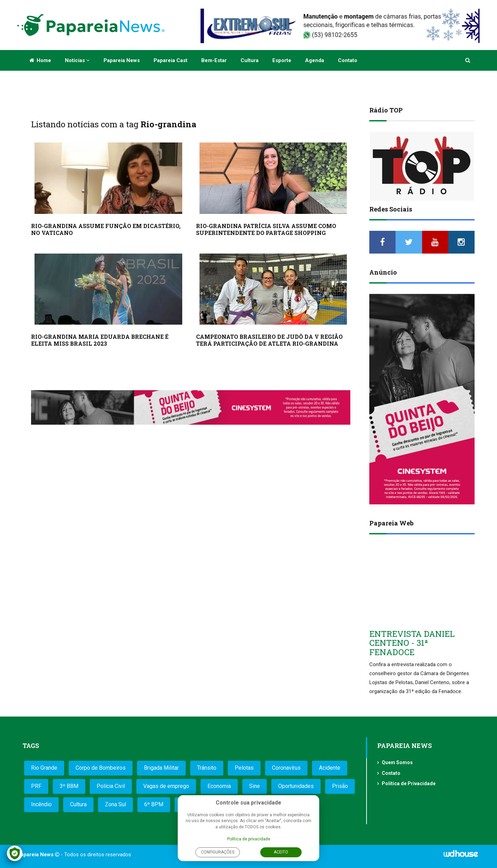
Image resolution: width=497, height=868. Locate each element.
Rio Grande (44, 768)
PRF (36, 786)
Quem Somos (397, 762)
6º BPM (154, 804)
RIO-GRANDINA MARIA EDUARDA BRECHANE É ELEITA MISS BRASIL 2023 (100, 340)
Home (40, 60)
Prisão (340, 786)
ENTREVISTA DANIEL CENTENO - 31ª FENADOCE (412, 643)
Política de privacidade (249, 839)
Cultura (250, 60)
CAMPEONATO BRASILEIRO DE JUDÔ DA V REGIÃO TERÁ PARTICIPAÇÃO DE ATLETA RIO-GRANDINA (269, 340)
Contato (348, 60)
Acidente (330, 768)
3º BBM (69, 786)
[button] (468, 60)
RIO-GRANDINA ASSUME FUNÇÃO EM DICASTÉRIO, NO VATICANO (106, 229)
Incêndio (41, 804)
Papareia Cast (170, 60)
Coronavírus (286, 768)
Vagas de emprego (166, 786)
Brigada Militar (161, 768)
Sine (255, 786)
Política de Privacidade (409, 783)
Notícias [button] (77, 60)
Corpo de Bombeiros (101, 768)
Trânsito (207, 768)
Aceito (281, 852)
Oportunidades (296, 786)
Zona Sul (115, 804)
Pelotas (244, 768)
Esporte (282, 60)
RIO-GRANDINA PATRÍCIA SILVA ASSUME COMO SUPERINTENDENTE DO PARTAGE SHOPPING (266, 229)
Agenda (315, 60)
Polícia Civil (111, 786)
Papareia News (122, 60)
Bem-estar (214, 60)
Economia (219, 786)
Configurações (218, 852)
